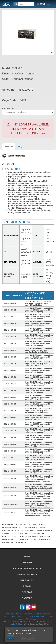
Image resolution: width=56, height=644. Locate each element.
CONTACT (27, 592)
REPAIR (27, 586)
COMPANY (27, 562)
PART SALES (27, 580)
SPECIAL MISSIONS (27, 574)
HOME (27, 556)
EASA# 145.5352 (29, 621)
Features (9, 146)
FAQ (20, 146)
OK (10, 638)
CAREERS (27, 598)
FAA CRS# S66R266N (12, 621)
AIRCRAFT (27, 568)
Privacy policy (14, 633)
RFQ (41, 4)
